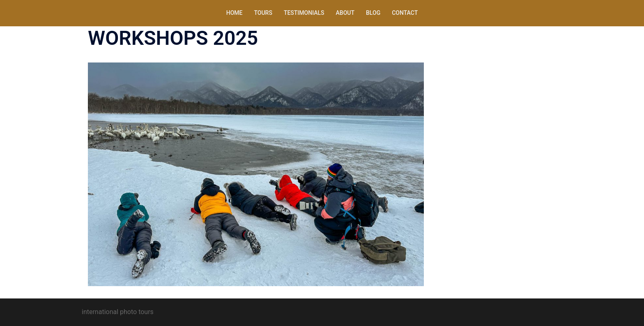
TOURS (263, 13)
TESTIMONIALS (304, 13)
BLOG (373, 13)
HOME (235, 13)
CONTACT (405, 13)
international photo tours (118, 312)
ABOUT (345, 13)
